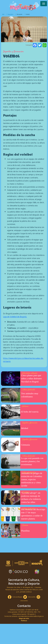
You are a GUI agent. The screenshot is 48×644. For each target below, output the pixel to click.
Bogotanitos (10, 14)
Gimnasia (26, 445)
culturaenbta (24, 601)
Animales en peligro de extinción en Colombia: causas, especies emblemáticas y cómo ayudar (32, 479)
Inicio (3, 14)
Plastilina (25, 531)
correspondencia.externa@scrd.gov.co (31, 616)
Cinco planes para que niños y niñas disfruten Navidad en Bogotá (31, 378)
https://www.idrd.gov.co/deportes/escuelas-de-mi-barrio (23, 360)
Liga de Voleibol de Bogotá (15, 317)
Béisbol (25, 428)
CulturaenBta (32, 597)
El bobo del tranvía (30, 412)
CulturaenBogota (17, 597)
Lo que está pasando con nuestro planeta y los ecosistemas (32, 461)
